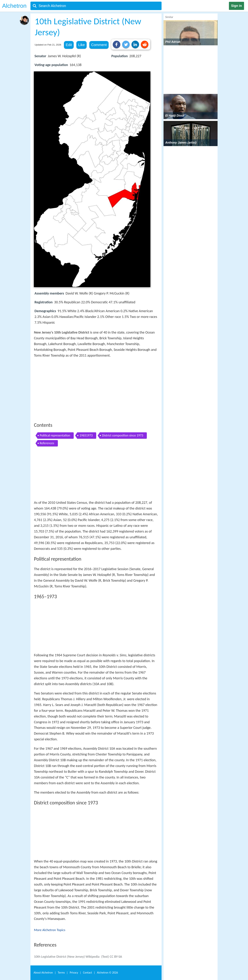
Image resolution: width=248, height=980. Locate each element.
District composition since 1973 (122, 435)
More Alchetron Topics (50, 930)
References (47, 443)
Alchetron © (107, 973)
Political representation (55, 435)
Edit (69, 45)
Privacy (74, 973)
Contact (88, 973)
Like (81, 45)
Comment (99, 45)
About (43, 973)
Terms (61, 973)
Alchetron (14, 6)
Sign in (236, 6)
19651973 (86, 435)
